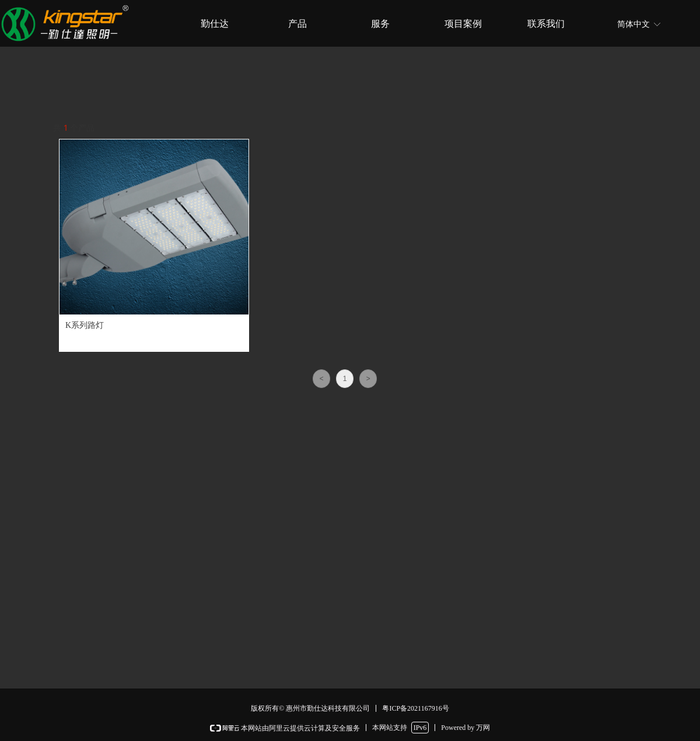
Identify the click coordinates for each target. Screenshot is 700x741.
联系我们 (546, 24)
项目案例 (463, 24)
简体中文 (633, 24)
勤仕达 (215, 24)
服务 (380, 24)
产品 (297, 24)
